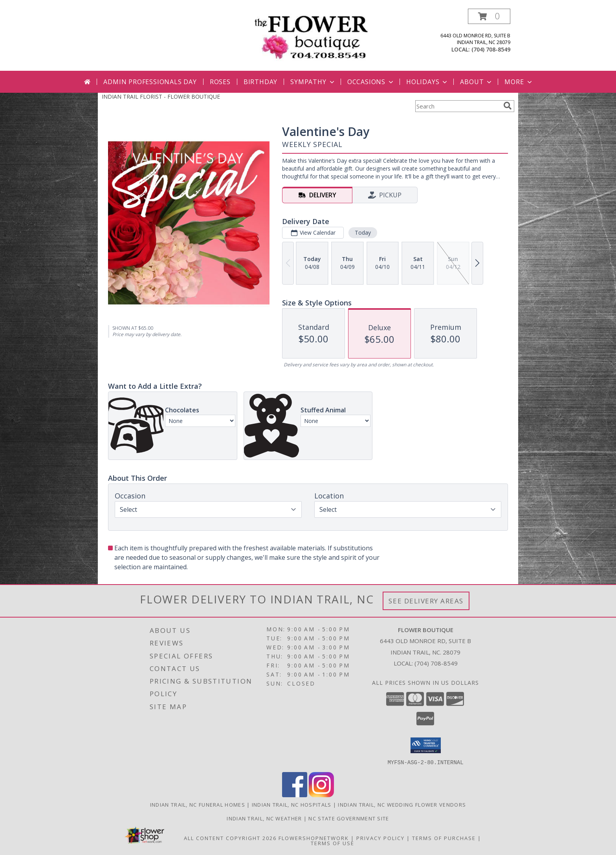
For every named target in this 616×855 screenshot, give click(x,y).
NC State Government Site (349, 818)
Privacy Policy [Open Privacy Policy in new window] (380, 838)
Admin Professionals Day (150, 82)
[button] (489, 16)
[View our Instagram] (321, 795)
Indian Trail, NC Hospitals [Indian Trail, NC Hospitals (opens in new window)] (292, 804)
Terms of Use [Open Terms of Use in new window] (333, 843)
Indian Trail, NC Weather (264, 818)
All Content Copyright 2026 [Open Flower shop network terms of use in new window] (230, 838)
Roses (220, 82)
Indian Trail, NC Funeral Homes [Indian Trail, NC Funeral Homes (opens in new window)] (198, 804)
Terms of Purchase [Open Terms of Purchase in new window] (444, 838)
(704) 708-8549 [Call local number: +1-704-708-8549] (491, 49)
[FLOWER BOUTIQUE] (311, 37)
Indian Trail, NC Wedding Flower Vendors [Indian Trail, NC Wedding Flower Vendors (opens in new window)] (402, 804)
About (477, 82)
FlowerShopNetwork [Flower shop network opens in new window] (314, 838)
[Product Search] (458, 106)
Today (363, 233)
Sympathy (313, 82)
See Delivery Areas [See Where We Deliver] (426, 601)
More (519, 82)
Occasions (371, 82)
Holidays (427, 82)
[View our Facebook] (295, 795)
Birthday (260, 82)
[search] (508, 106)
